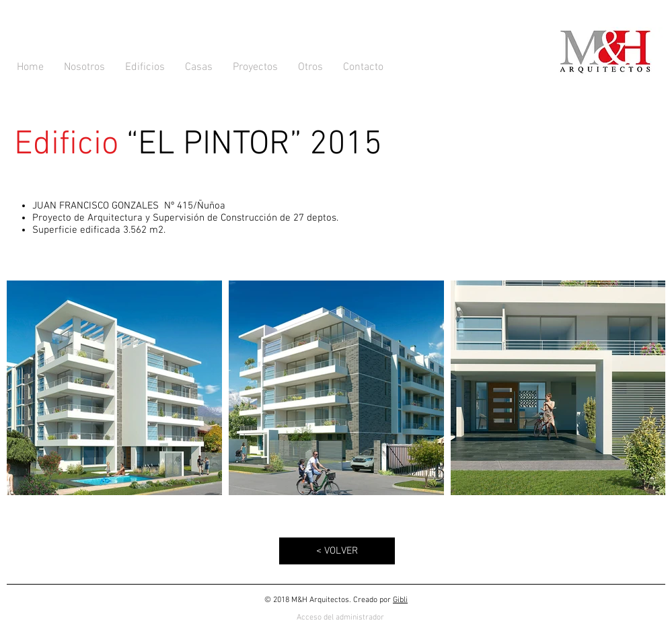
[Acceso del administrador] (340, 618)
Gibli (400, 600)
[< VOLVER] (337, 551)
